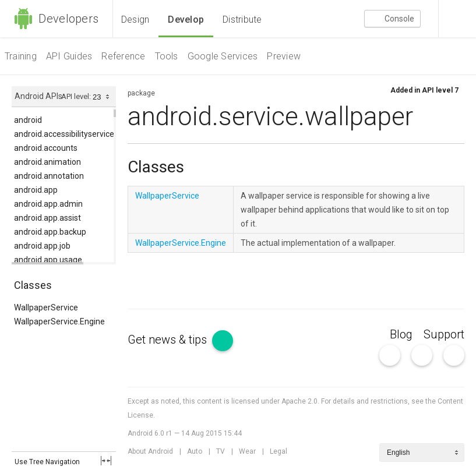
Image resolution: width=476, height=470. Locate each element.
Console (392, 19)
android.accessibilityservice (64, 134)
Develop (186, 20)
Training (21, 56)
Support (444, 334)
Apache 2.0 (299, 401)
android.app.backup (50, 232)
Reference (123, 56)
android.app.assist (47, 218)
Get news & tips (180, 340)
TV (221, 451)
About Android (150, 451)
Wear (247, 451)
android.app (36, 190)
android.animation (47, 162)
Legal (278, 451)
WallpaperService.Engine (59, 321)
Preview (284, 56)
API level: (77, 96)
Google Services (223, 56)
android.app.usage (48, 260)
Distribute (242, 20)
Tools (167, 56)
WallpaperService (46, 308)
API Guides (69, 56)
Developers (56, 19)
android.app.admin (48, 204)
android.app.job (42, 246)
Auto (195, 451)
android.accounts (46, 148)
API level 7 (440, 90)
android (28, 120)
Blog (401, 334)
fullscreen (106, 461)
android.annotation (49, 176)
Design (135, 20)
